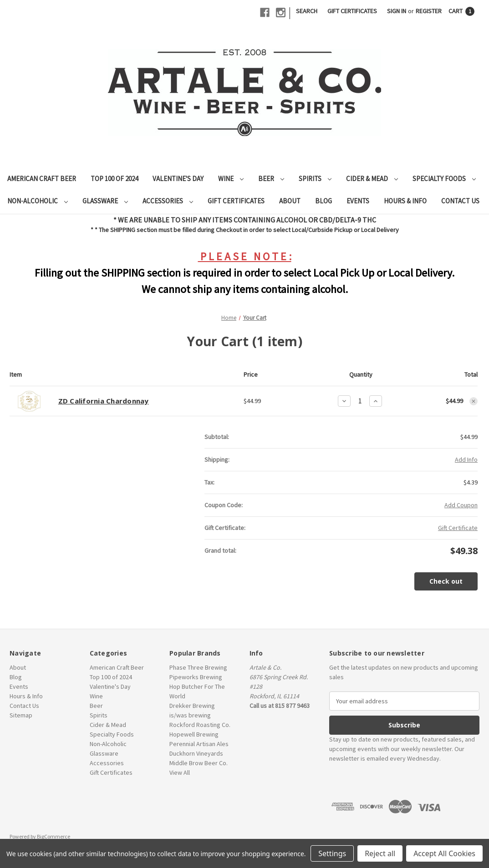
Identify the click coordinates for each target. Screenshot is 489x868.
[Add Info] (466, 460)
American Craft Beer (42, 179)
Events (358, 201)
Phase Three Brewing (198, 667)
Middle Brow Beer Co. (199, 763)
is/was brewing (190, 715)
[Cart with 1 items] (461, 11)
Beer (271, 179)
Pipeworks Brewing (196, 677)
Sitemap (21, 715)
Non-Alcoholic (38, 201)
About (290, 201)
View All (180, 772)
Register (429, 11)
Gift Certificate (458, 528)
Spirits (315, 179)
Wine (231, 179)
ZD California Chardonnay (104, 401)
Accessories (168, 201)
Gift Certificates (352, 11)
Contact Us (460, 201)
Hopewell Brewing (194, 734)
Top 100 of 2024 (114, 179)
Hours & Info (405, 201)
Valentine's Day (178, 179)
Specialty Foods (444, 179)
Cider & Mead (372, 179)
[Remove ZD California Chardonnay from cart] (474, 401)
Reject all (380, 853)
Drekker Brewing (192, 706)
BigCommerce (53, 836)
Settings (332, 853)
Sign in (397, 11)
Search (307, 11)
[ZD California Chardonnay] (360, 401)
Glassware (105, 201)
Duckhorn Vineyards (196, 753)
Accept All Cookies (444, 853)
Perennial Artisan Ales (199, 744)
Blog (323, 201)
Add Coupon (461, 505)
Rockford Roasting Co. (200, 725)
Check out (446, 581)
